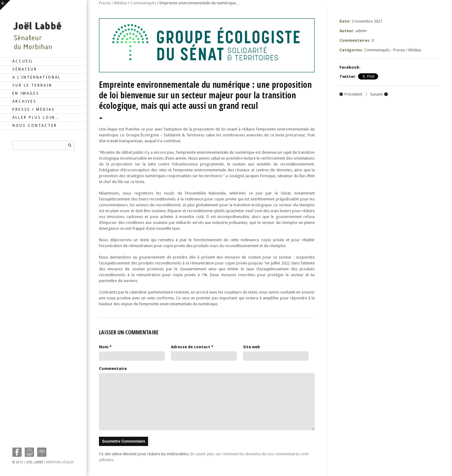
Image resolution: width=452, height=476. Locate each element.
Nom (105, 347)
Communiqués (143, 3)
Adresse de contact (192, 347)
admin (361, 31)
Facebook (17, 452)
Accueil (23, 61)
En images (26, 93)
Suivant (376, 94)
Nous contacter (35, 126)
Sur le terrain (32, 85)
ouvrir (5, 5)
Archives (24, 101)
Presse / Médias (34, 109)
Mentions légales (60, 462)
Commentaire (113, 369)
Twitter (29, 452)
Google (42, 452)
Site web (252, 347)
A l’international (37, 77)
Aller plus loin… (36, 118)
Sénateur (25, 69)
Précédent (353, 94)
